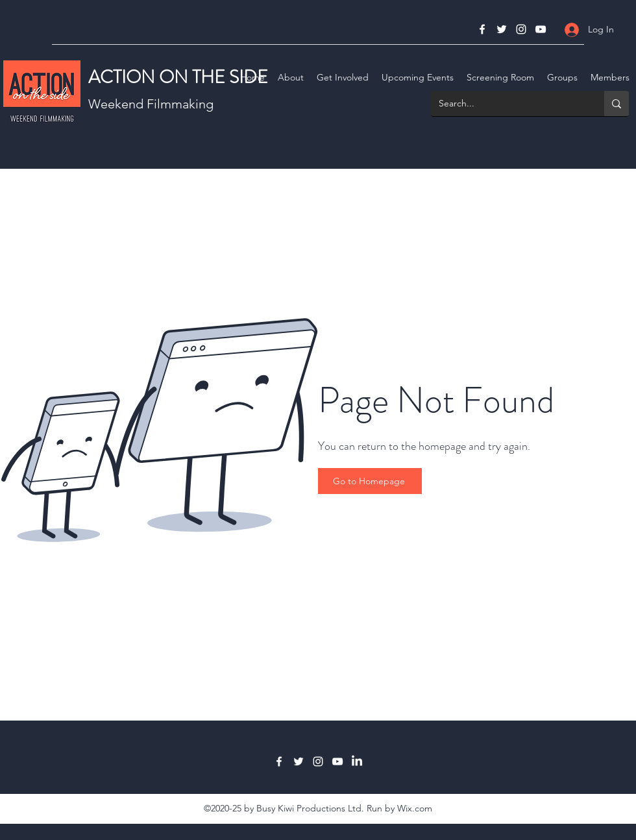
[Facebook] (482, 29)
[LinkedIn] (357, 761)
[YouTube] (541, 29)
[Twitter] (502, 29)
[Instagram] (521, 29)
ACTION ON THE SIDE (178, 77)
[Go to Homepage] (370, 481)
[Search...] (508, 104)
